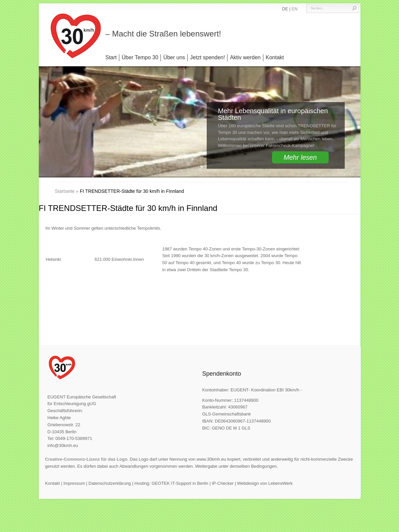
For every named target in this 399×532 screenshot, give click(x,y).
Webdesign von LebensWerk (265, 483)
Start (111, 57)
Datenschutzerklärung (110, 483)
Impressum (74, 483)
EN (294, 9)
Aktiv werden (245, 57)
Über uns (174, 57)
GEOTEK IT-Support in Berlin (180, 483)
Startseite (65, 191)
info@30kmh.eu (63, 445)
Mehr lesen (300, 157)
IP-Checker (223, 483)
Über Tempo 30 (140, 57)
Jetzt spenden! (207, 57)
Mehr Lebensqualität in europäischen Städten (273, 114)
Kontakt (275, 57)
